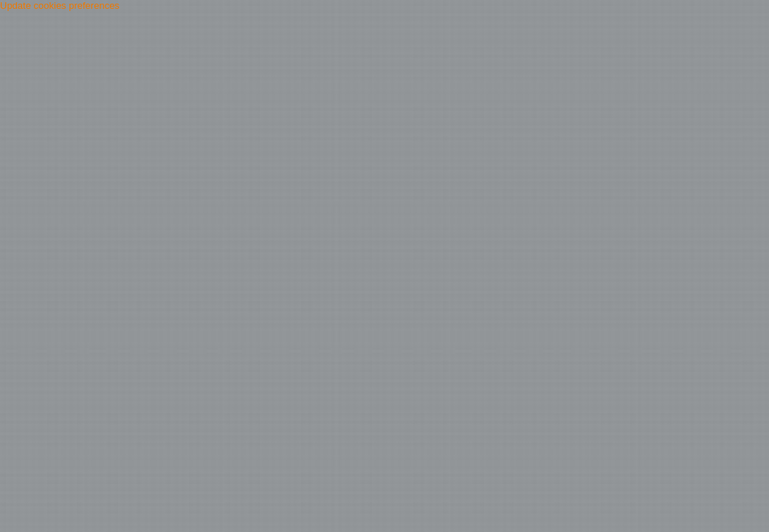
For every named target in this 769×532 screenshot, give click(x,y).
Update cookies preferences (60, 6)
